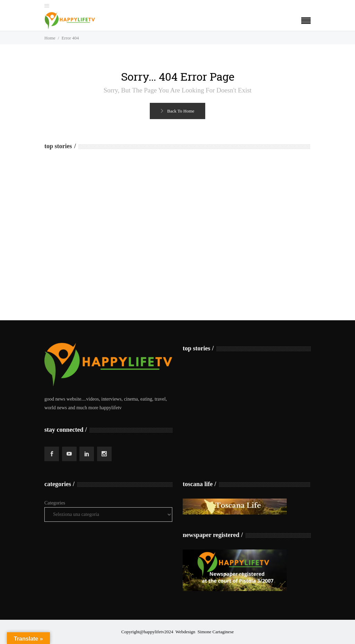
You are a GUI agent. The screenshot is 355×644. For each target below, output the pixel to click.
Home (50, 38)
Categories (55, 503)
